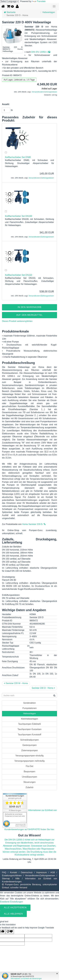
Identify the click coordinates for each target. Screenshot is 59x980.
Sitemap (6, 879)
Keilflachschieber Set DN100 (19, 216)
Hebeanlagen (49, 12)
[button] (10, 6)
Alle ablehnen (13, 914)
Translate (39, 1)
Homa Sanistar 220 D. (34, 524)
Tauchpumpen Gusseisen (30, 729)
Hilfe (17, 879)
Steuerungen (30, 782)
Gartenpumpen (30, 745)
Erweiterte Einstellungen (11, 902)
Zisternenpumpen (30, 750)
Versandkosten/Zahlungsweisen (44, 92)
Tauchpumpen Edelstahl (30, 724)
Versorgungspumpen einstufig (30, 756)
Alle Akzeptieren (15, 908)
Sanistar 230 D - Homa (43, 688)
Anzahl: (6, 104)
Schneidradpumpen (30, 740)
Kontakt (14, 872)
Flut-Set (29, 766)
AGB (53, 872)
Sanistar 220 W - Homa (16, 683)
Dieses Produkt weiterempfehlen (17, 321)
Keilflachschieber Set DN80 (18, 157)
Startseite (10, 12)
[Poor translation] (10, 932)
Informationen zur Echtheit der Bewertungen (26, 979)
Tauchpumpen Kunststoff (30, 735)
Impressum (42, 872)
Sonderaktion (29, 703)
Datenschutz (27, 872)
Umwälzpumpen (30, 777)
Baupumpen (29, 771)
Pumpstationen (30, 708)
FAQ (4, 872)
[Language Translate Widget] (9, 1)
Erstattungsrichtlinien (12, 876)
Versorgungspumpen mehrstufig (30, 761)
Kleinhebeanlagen (29, 719)
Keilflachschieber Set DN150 (19, 275)
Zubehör (30, 787)
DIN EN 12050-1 (41, 52)
